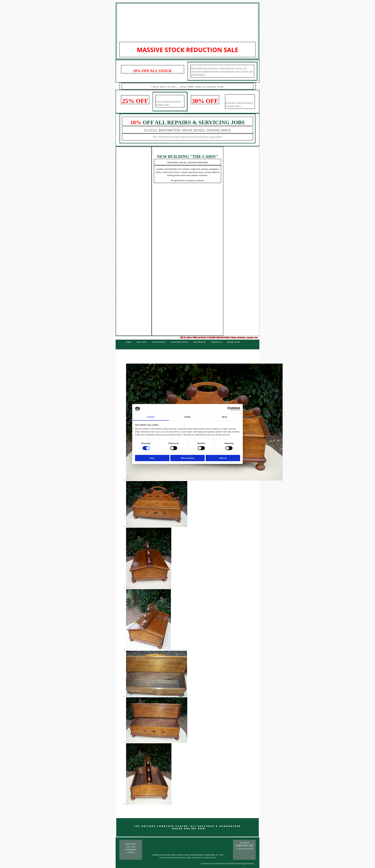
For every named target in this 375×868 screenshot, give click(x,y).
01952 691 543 (244, 846)
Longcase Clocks (179, 342)
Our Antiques (159, 342)
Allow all (223, 458)
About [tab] (224, 417)
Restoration (199, 342)
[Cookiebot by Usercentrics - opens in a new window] (229, 409)
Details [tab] (187, 417)
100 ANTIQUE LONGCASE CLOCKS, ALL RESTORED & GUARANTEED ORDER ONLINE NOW (187, 827)
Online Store (234, 342)
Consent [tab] (151, 417)
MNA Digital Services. (245, 864)
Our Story (142, 342)
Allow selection (187, 458)
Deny (152, 458)
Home (129, 342)
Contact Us (216, 342)
